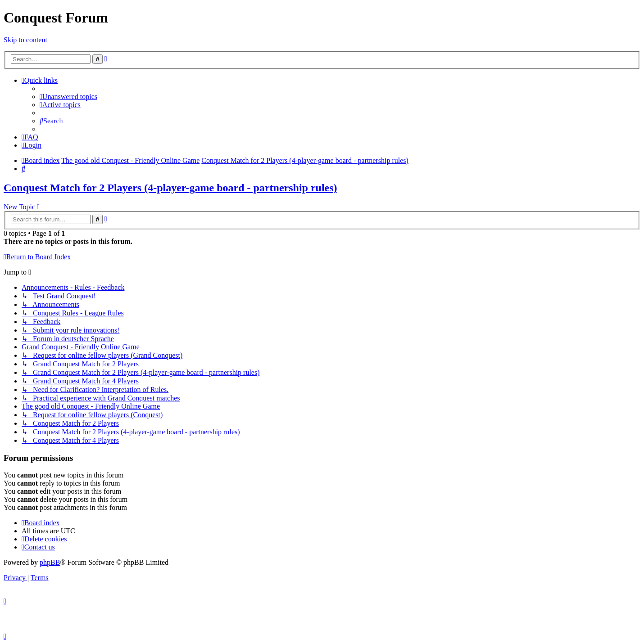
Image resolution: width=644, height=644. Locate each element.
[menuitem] (68, 97)
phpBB (50, 562)
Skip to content (25, 40)
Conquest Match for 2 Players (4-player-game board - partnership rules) (170, 188)
